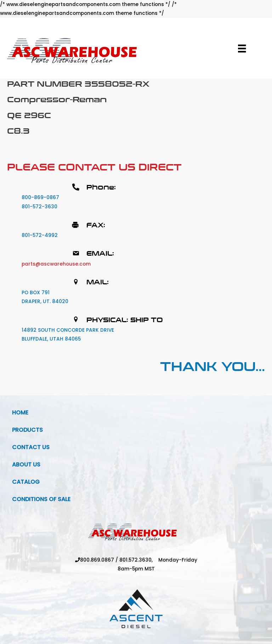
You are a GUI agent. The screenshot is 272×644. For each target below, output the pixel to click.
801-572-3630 (39, 207)
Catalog (26, 482)
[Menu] (242, 48)
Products (27, 430)
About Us (26, 465)
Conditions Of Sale (41, 499)
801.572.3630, (139, 560)
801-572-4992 (40, 235)
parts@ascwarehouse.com (56, 264)
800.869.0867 (97, 560)
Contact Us (31, 447)
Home (20, 413)
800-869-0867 (40, 198)
